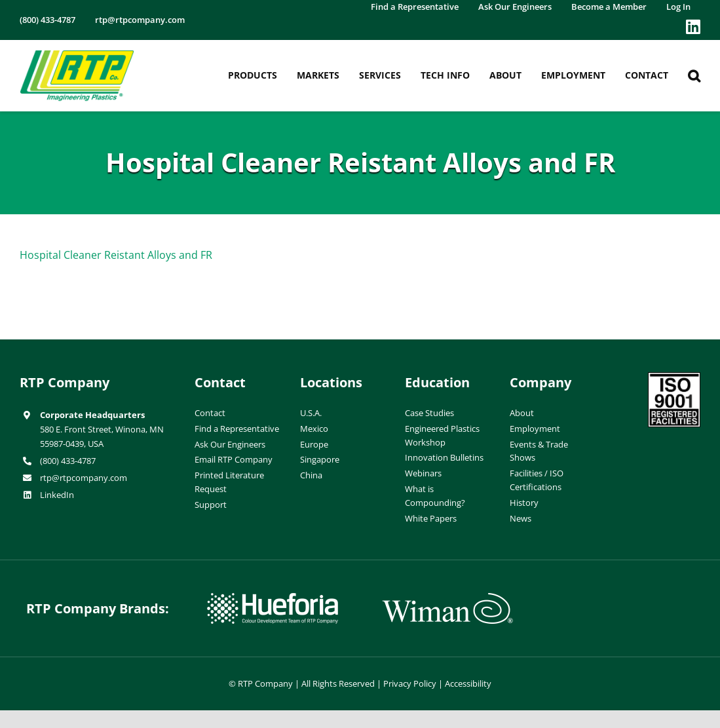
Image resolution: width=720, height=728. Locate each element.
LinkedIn (57, 495)
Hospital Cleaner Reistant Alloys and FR (116, 255)
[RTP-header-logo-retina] (77, 55)
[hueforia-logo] (273, 598)
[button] (694, 76)
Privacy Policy (410, 683)
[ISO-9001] (674, 377)
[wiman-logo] (447, 598)
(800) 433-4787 (68, 461)
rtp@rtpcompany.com (84, 478)
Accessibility (468, 683)
